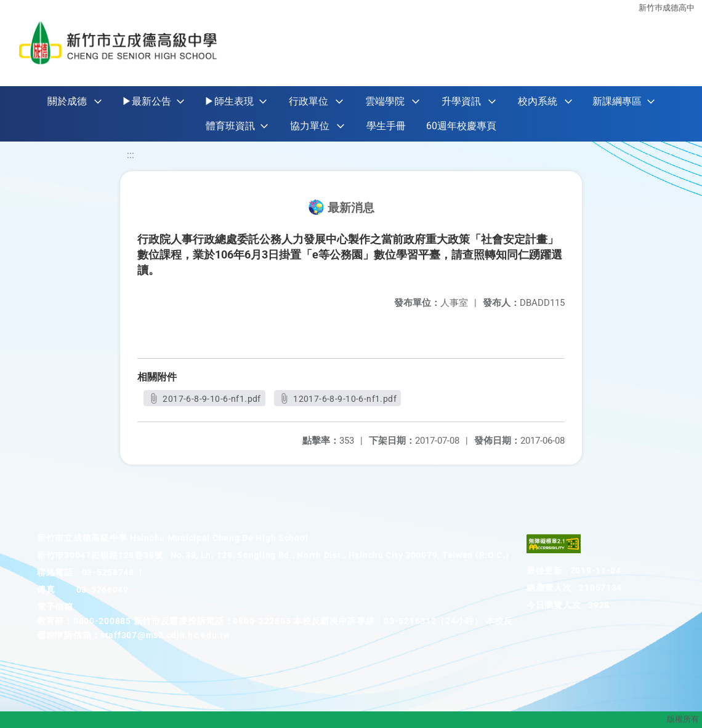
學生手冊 (386, 126)
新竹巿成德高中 (667, 8)
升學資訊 (461, 101)
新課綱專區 (617, 101)
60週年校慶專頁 (461, 126)
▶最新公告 (147, 101)
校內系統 (538, 101)
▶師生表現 (229, 101)
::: (131, 155)
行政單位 (309, 101)
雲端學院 (385, 101)
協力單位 (310, 126)
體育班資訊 (230, 126)
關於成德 (67, 101)
